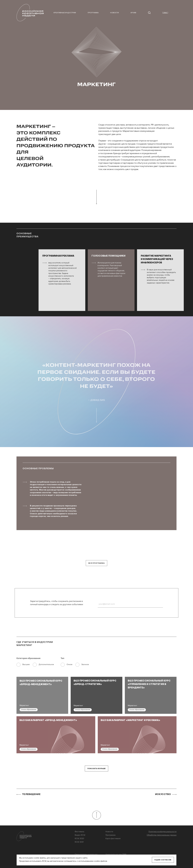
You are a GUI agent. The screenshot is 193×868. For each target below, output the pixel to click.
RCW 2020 (79, 839)
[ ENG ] (165, 13)
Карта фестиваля (113, 839)
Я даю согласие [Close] (163, 860)
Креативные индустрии (65, 13)
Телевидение (28, 794)
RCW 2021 (79, 842)
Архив (133, 13)
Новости (114, 13)
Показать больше (96, 769)
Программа (93, 13)
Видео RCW (80, 835)
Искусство (166, 794)
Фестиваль (80, 832)
